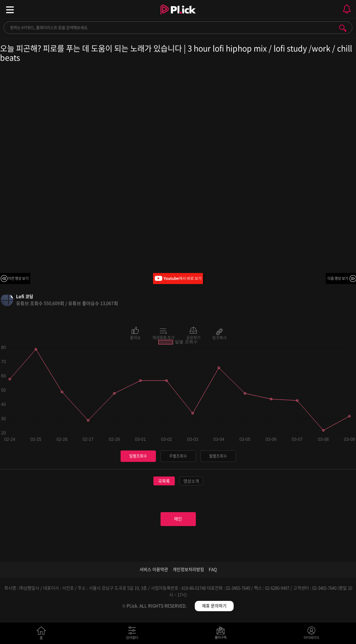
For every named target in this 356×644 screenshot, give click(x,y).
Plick (178, 16)
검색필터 (134, 635)
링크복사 (219, 337)
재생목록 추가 (163, 337)
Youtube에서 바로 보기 (178, 279)
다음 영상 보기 (338, 278)
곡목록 (164, 481)
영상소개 (191, 481)
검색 (343, 28)
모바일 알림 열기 (347, 9)
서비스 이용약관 (154, 570)
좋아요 (135, 337)
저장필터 (222, 635)
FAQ (213, 570)
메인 (178, 519)
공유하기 (193, 337)
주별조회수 (178, 456)
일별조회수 (138, 456)
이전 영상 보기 (18, 278)
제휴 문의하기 (214, 606)
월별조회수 (218, 456)
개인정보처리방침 (188, 570)
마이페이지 (312, 635)
